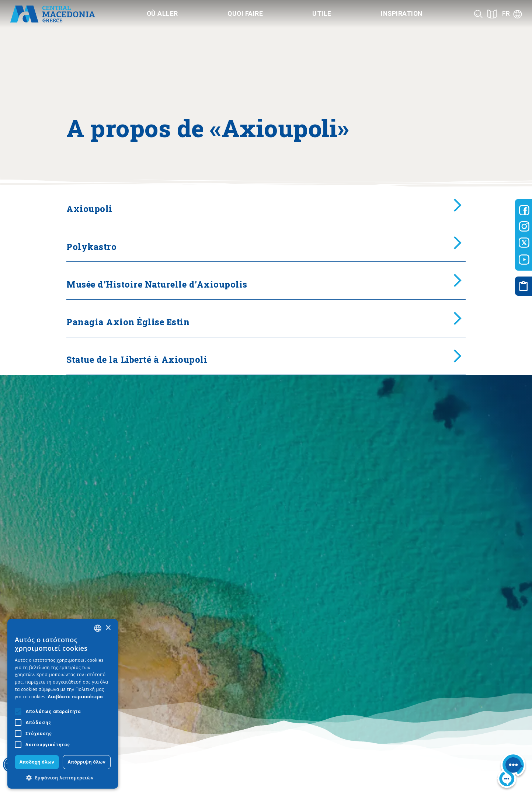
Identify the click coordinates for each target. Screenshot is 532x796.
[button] (63, 778)
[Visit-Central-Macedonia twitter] (524, 243)
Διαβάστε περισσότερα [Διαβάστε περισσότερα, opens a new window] (76, 697)
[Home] (53, 14)
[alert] (63, 704)
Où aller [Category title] (162, 14)
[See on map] (492, 14)
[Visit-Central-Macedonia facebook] (524, 210)
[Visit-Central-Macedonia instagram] (524, 226)
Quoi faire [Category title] (245, 14)
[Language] (512, 14)
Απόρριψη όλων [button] (87, 762)
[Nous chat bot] (512, 772)
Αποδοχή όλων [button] (37, 762)
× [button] (108, 628)
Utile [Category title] (322, 14)
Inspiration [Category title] (402, 14)
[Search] (478, 14)
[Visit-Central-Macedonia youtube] (524, 260)
